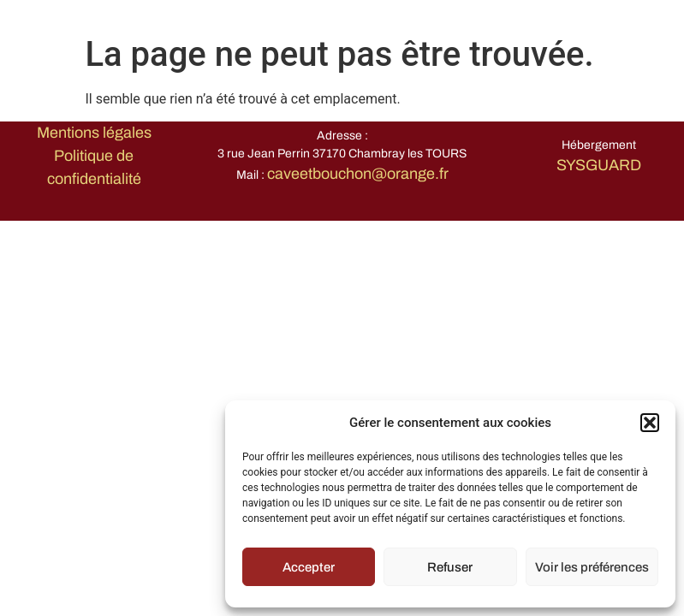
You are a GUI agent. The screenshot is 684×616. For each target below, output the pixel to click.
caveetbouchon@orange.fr (358, 174)
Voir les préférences (592, 567)
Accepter (309, 567)
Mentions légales (94, 133)
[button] (650, 423)
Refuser (450, 567)
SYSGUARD (599, 165)
